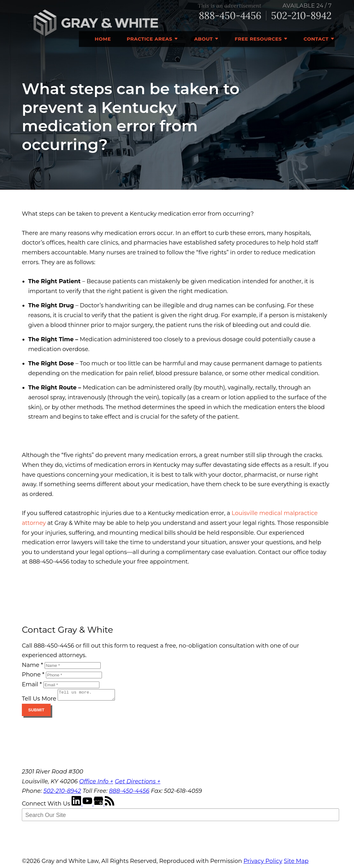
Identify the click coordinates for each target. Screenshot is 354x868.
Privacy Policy (263, 863)
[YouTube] (88, 806)
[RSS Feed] (110, 806)
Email (32, 684)
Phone (33, 675)
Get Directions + (137, 783)
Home (103, 39)
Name (32, 665)
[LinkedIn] (77, 806)
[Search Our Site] (180, 817)
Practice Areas (149, 39)
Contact (316, 39)
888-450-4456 (230, 16)
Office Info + (96, 783)
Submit (36, 712)
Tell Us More (39, 701)
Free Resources (258, 39)
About (203, 39)
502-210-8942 (301, 16)
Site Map (296, 863)
